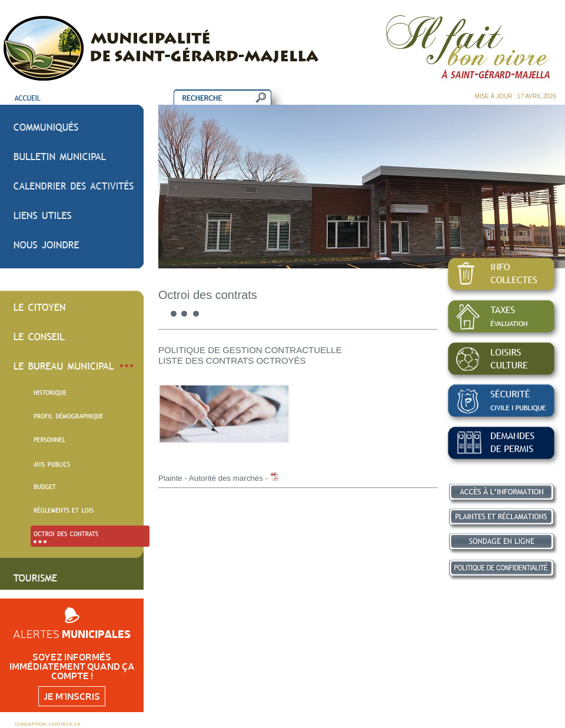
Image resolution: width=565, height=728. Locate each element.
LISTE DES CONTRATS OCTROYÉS (232, 360)
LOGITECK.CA (65, 724)
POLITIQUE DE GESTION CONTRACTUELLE (250, 350)
